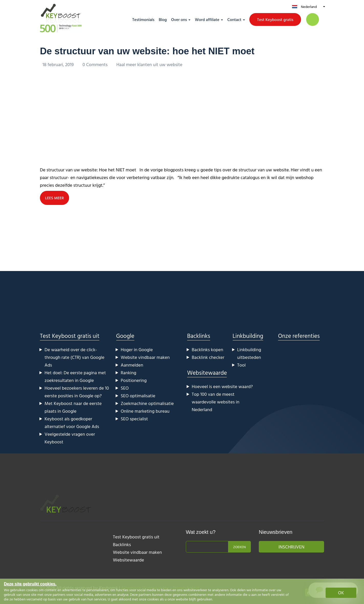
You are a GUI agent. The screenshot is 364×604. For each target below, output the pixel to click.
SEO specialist (134, 419)
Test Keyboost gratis (275, 19)
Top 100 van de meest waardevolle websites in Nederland (216, 402)
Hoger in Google (137, 350)
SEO (125, 388)
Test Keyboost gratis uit (70, 336)
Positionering (134, 380)
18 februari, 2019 (59, 64)
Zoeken (239, 547)
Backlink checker (208, 357)
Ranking (129, 373)
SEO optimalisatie (138, 396)
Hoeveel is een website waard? (222, 386)
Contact (234, 19)
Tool (242, 365)
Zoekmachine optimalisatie (147, 403)
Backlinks (199, 336)
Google (125, 336)
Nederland (309, 7)
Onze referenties (299, 336)
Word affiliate (207, 19)
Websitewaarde (207, 373)
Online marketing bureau (145, 411)
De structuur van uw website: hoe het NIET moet (157, 51)
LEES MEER (55, 198)
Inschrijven (292, 547)
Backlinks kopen (207, 350)
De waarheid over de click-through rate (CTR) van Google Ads (74, 357)
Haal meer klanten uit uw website (149, 64)
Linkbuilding (248, 336)
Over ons (179, 19)
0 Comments (95, 64)
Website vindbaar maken (145, 357)
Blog (163, 19)
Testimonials (143, 19)
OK (341, 593)
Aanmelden (132, 365)
